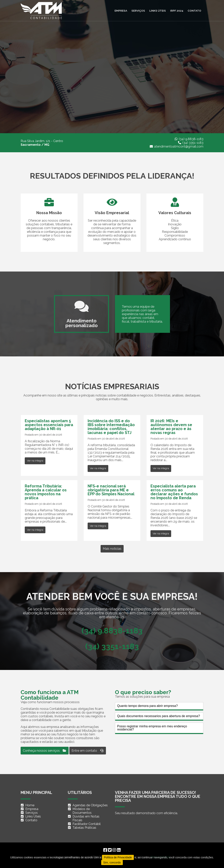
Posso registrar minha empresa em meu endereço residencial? (152, 728)
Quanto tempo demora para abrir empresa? (147, 706)
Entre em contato (88, 751)
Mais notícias (112, 549)
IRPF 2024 (177, 11)
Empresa (121, 11)
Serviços (138, 11)
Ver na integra (35, 461)
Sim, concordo (112, 862)
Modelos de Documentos (82, 811)
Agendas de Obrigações (90, 805)
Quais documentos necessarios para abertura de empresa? (159, 716)
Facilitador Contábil (87, 824)
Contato (194, 11)
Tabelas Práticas (84, 828)
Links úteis (158, 11)
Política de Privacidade (118, 857)
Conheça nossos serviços (45, 751)
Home (30, 805)
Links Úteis (33, 816)
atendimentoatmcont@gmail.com (179, 146)
